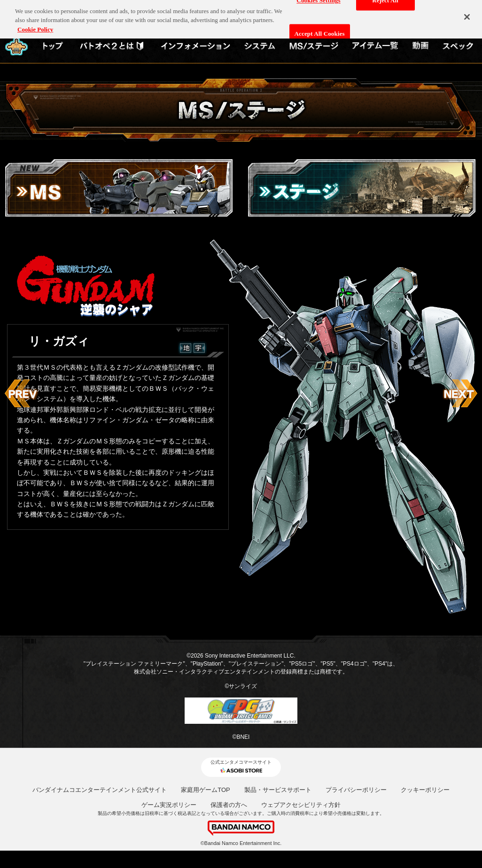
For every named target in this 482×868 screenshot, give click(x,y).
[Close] (467, 15)
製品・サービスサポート (278, 790)
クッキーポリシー (425, 790)
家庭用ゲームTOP (206, 790)
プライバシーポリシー (356, 790)
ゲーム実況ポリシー (169, 805)
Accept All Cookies (320, 31)
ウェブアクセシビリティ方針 (301, 805)
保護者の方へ (229, 805)
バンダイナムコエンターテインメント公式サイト (100, 790)
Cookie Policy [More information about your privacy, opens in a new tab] (35, 27)
